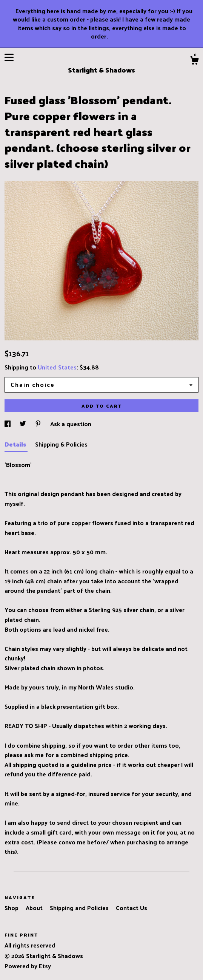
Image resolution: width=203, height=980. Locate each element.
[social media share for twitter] (24, 424)
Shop (12, 908)
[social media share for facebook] (8, 424)
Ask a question (71, 424)
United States (57, 367)
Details (16, 444)
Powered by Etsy (28, 966)
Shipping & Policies (61, 444)
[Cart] (194, 61)
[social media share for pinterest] (39, 424)
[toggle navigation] (9, 57)
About (35, 908)
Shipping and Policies (80, 908)
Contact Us (131, 908)
